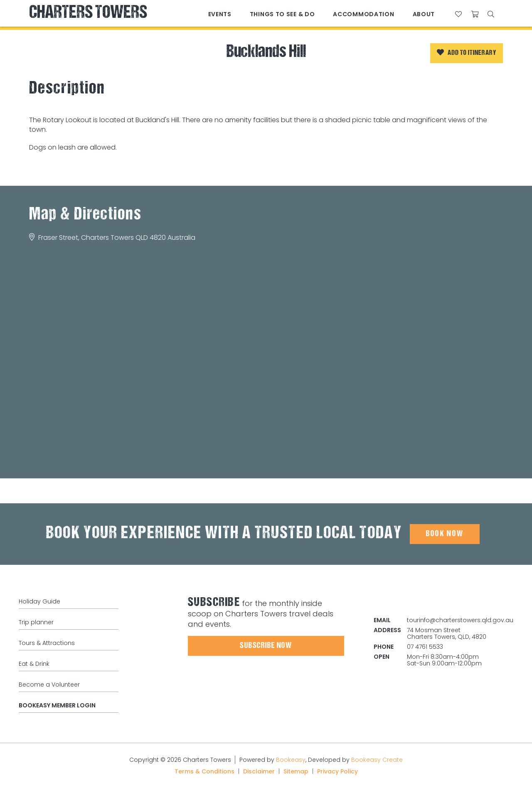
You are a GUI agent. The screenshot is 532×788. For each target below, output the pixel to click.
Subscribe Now (266, 646)
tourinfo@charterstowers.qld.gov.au (460, 620)
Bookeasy (291, 760)
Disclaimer (259, 771)
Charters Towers (88, 14)
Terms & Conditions (204, 771)
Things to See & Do (282, 14)
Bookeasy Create (377, 760)
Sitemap (296, 771)
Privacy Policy (337, 771)
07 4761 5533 (425, 647)
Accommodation (363, 14)
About (424, 14)
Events (220, 14)
